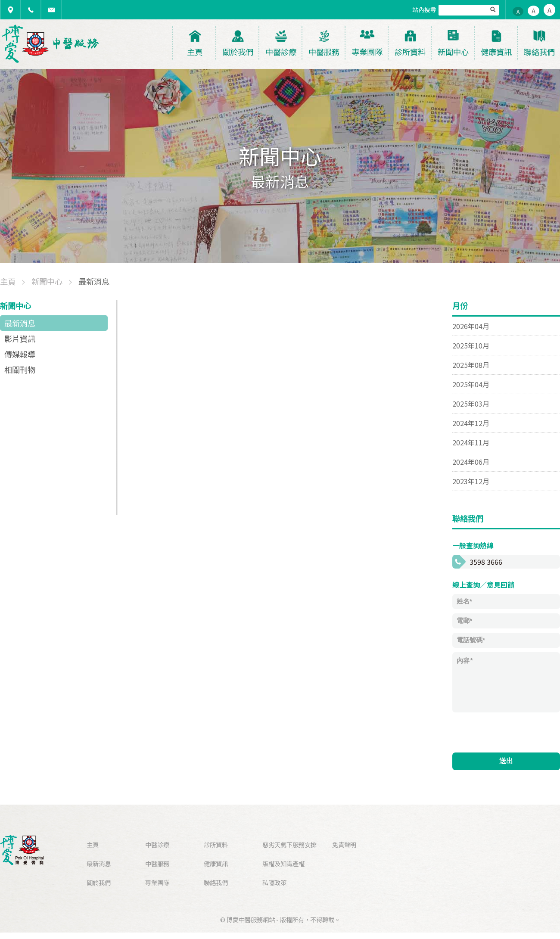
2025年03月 (471, 404)
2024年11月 (471, 442)
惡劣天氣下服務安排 (289, 844)
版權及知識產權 (283, 863)
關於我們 (99, 882)
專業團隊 (157, 882)
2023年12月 (471, 481)
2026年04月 (471, 326)
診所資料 (216, 844)
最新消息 (20, 323)
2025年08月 (471, 365)
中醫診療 (157, 844)
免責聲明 (344, 844)
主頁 (93, 844)
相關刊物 (20, 370)
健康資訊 (216, 863)
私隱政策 (274, 882)
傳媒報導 (20, 354)
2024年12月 (471, 423)
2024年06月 (471, 462)
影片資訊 (20, 339)
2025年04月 (471, 384)
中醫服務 (157, 863)
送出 (506, 761)
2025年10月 (471, 345)
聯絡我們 (216, 882)
